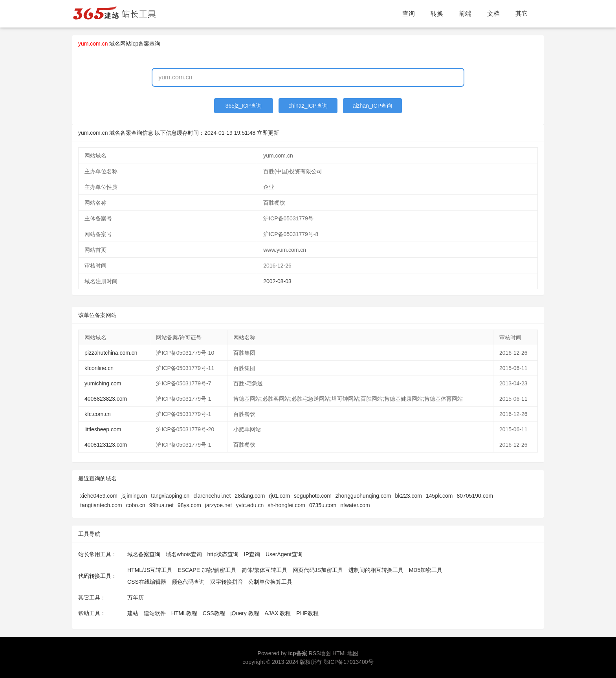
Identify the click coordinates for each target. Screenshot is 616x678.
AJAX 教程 (278, 613)
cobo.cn (136, 505)
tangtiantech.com (101, 505)
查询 (409, 14)
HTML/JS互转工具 (150, 570)
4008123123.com (106, 445)
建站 (133, 613)
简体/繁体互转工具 (264, 570)
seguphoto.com (313, 496)
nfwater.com (355, 505)
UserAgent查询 (284, 554)
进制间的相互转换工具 (376, 570)
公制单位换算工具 (270, 582)
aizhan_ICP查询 (372, 106)
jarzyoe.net (218, 505)
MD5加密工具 (426, 570)
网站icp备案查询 (140, 44)
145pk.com (439, 496)
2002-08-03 (277, 281)
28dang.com (250, 496)
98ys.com (189, 505)
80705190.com (475, 496)
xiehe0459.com (99, 496)
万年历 (136, 597)
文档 (493, 14)
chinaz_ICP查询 (308, 106)
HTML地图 (345, 653)
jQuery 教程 (245, 613)
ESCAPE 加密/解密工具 (207, 570)
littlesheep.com (103, 429)
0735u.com (323, 505)
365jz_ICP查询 (244, 106)
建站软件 (155, 613)
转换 (437, 14)
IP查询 (252, 554)
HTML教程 (184, 613)
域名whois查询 (184, 554)
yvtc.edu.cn (250, 505)
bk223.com (409, 496)
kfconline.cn (99, 368)
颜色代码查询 (188, 582)
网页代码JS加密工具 (318, 570)
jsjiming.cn (134, 496)
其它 (522, 14)
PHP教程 (307, 613)
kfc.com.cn (98, 414)
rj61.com (279, 496)
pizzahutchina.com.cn (111, 353)
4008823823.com (106, 399)
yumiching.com (103, 383)
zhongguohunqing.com (363, 496)
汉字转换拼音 (227, 582)
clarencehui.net (212, 496)
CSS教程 (214, 613)
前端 (465, 14)
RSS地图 (320, 653)
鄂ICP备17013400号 (348, 662)
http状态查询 (223, 554)
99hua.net (161, 505)
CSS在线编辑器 (147, 582)
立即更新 (268, 133)
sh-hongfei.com (286, 505)
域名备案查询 (144, 554)
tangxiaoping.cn (170, 496)
